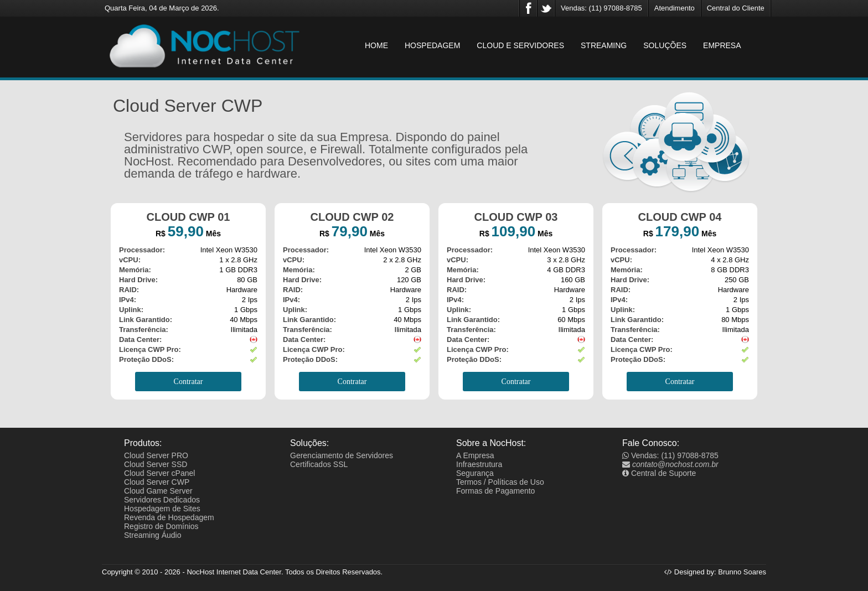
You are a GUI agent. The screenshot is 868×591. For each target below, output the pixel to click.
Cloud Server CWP (157, 482)
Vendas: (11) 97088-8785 (601, 8)
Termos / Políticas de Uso (500, 482)
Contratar (188, 382)
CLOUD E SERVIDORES (520, 45)
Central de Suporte (659, 473)
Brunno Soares (742, 572)
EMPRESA (722, 45)
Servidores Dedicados (162, 500)
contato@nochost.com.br (670, 464)
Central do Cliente (736, 8)
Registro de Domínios (161, 526)
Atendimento (675, 8)
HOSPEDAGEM (432, 45)
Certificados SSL (319, 464)
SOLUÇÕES (665, 45)
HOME (376, 45)
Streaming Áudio (153, 535)
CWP (216, 149)
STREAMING (604, 45)
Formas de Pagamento (495, 491)
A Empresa (475, 455)
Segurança (475, 473)
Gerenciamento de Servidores (342, 455)
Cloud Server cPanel (159, 473)
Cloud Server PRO (156, 455)
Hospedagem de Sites (162, 509)
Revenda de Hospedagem (169, 517)
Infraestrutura (479, 464)
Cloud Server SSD (156, 464)
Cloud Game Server (158, 491)
